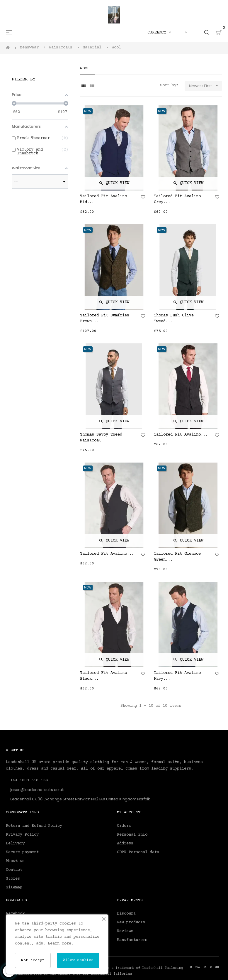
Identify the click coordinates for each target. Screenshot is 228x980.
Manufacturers (132, 940)
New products (131, 922)
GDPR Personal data (138, 852)
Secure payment (22, 852)
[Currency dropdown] (159, 33)
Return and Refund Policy (34, 826)
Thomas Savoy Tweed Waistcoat (101, 438)
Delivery (15, 844)
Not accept (33, 960)
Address (125, 844)
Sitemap (14, 888)
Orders (124, 826)
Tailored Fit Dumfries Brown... (105, 318)
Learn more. (61, 944)
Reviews (125, 931)
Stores (13, 879)
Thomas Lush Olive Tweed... (174, 318)
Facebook (15, 914)
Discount (126, 914)
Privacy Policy (22, 835)
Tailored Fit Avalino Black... (103, 676)
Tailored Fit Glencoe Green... (177, 557)
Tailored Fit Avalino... (181, 435)
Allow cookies (78, 960)
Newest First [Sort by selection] (206, 86)
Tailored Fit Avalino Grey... (177, 199)
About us (15, 861)
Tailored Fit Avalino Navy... (177, 676)
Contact (14, 870)
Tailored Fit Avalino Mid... (103, 199)
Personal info (132, 835)
